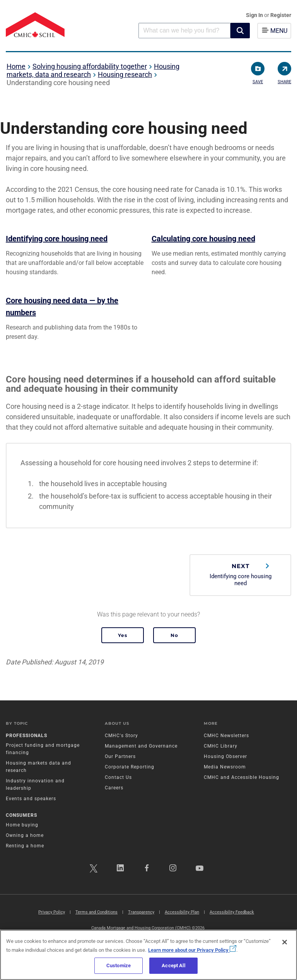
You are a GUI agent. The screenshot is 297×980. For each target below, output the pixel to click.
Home (16, 66)
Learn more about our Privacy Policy (192, 950)
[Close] (285, 942)
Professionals (26, 736)
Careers (114, 788)
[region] (148, 955)
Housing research (125, 74)
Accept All (173, 965)
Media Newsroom (225, 767)
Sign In (255, 15)
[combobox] (184, 30)
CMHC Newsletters (226, 736)
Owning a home (25, 835)
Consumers (21, 815)
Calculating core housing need (203, 239)
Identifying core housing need (57, 239)
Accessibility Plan (182, 912)
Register (281, 15)
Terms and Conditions (96, 912)
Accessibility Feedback (232, 912)
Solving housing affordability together (90, 66)
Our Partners (120, 756)
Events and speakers (31, 799)
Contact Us (118, 777)
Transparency (141, 912)
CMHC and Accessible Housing (242, 777)
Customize (119, 965)
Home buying (22, 825)
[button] (240, 31)
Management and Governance (141, 746)
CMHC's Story (121, 736)
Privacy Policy (52, 912)
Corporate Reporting (130, 767)
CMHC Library (221, 746)
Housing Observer (225, 756)
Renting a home (25, 846)
